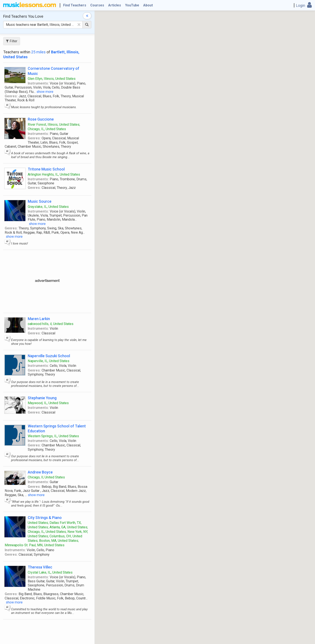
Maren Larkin (39, 319)
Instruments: (38, 83)
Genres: (11, 96)
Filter (12, 41)
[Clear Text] (79, 25)
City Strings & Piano (45, 518)
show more (45, 92)
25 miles (38, 52)
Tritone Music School (46, 169)
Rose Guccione (41, 119)
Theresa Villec (40, 567)
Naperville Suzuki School (49, 356)
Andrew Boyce (40, 472)
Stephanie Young (42, 398)
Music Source (40, 201)
